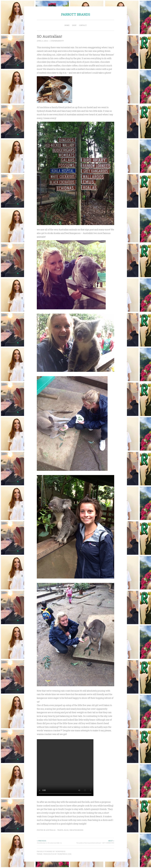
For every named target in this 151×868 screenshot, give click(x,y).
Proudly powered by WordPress (51, 851)
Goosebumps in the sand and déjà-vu (56, 842)
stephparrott (57, 41)
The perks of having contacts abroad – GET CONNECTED (95, 842)
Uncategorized (76, 830)
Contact (83, 25)
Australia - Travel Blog (57, 830)
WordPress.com (64, 854)
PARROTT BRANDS (76, 14)
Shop (74, 25)
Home (67, 25)
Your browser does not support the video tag (65, 768)
